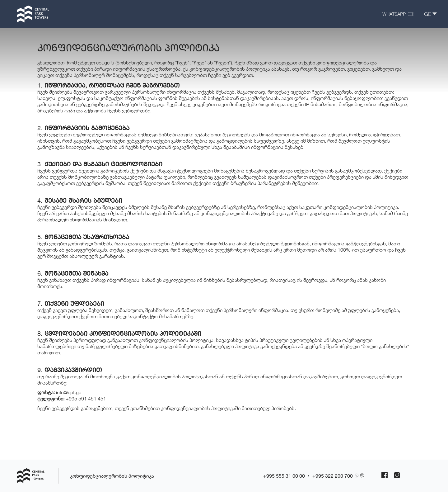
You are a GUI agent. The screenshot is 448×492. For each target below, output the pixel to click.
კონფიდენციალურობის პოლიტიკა (112, 476)
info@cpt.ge (69, 392)
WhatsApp (394, 14)
